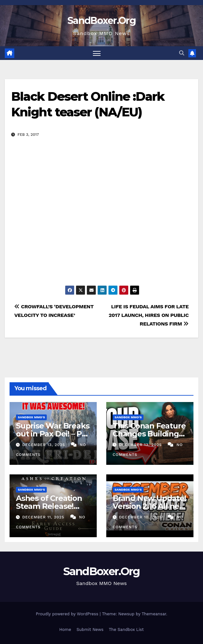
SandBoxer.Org (101, 21)
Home (65, 629)
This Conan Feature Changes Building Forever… (149, 434)
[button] (182, 53)
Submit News (90, 629)
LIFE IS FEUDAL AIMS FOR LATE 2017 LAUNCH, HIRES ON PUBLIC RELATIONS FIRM (149, 315)
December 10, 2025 (141, 517)
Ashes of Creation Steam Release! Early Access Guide (51, 506)
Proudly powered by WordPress (68, 614)
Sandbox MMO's (31, 417)
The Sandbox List (126, 629)
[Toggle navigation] (97, 53)
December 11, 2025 (44, 517)
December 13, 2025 (44, 445)
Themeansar (154, 614)
